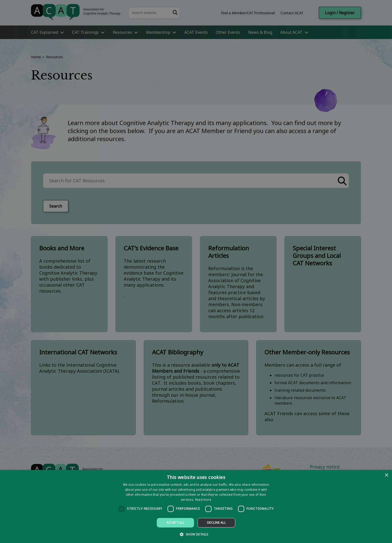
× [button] (386, 475)
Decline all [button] (216, 523)
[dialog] (196, 506)
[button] (196, 534)
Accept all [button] (175, 523)
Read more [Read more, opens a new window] (203, 500)
